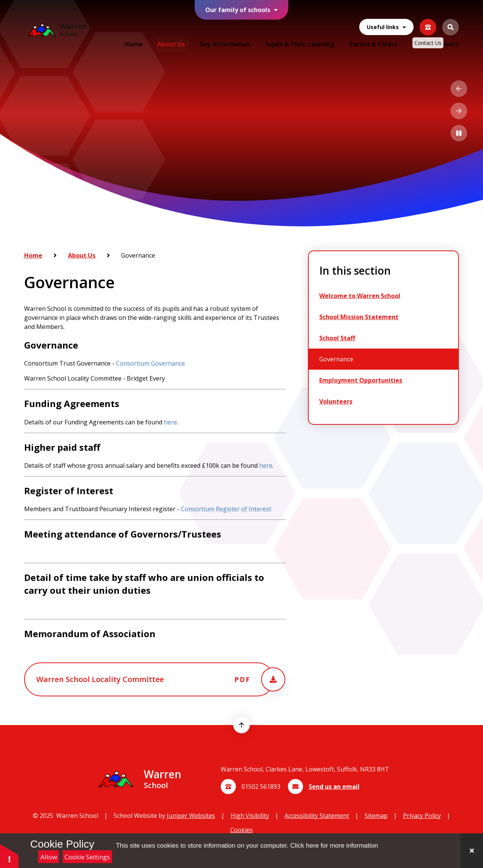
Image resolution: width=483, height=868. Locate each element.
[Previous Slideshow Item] (459, 89)
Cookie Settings (87, 857)
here (170, 422)
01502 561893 (261, 787)
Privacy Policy (422, 816)
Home (33, 255)
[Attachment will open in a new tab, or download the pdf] (149, 679)
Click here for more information (334, 846)
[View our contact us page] (428, 20)
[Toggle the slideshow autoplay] (459, 133)
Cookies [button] (241, 830)
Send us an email (334, 787)
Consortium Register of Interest (226, 509)
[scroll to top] (241, 725)
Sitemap (376, 816)
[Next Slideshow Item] (459, 111)
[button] (9, 856)
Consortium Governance (150, 363)
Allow (49, 857)
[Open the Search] (451, 20)
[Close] (472, 851)
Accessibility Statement (317, 816)
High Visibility (250, 816)
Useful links (386, 21)
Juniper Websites (191, 816)
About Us (82, 255)
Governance (138, 255)
